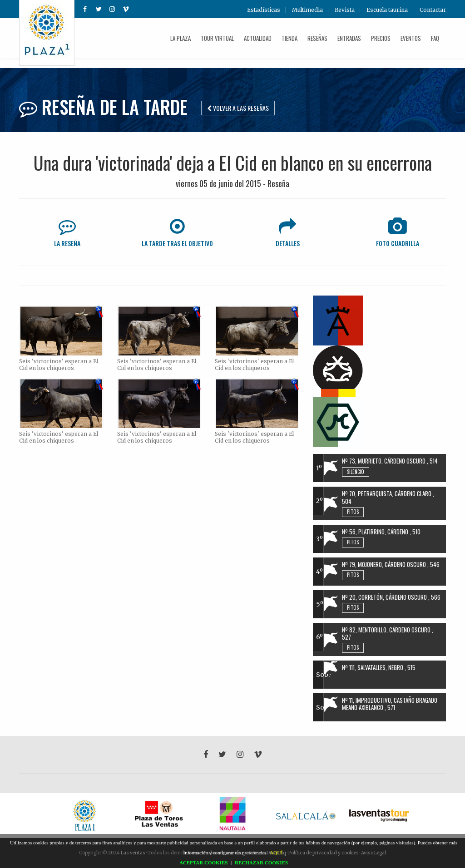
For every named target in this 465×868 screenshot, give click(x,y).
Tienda (289, 38)
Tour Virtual (217, 38)
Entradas (349, 38)
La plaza (181, 38)
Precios (381, 38)
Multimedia (307, 10)
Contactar (433, 10)
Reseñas (317, 38)
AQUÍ (277, 853)
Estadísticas (264, 10)
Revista (345, 10)
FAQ (435, 38)
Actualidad (258, 38)
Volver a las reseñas (238, 108)
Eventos (411, 38)
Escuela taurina (387, 10)
